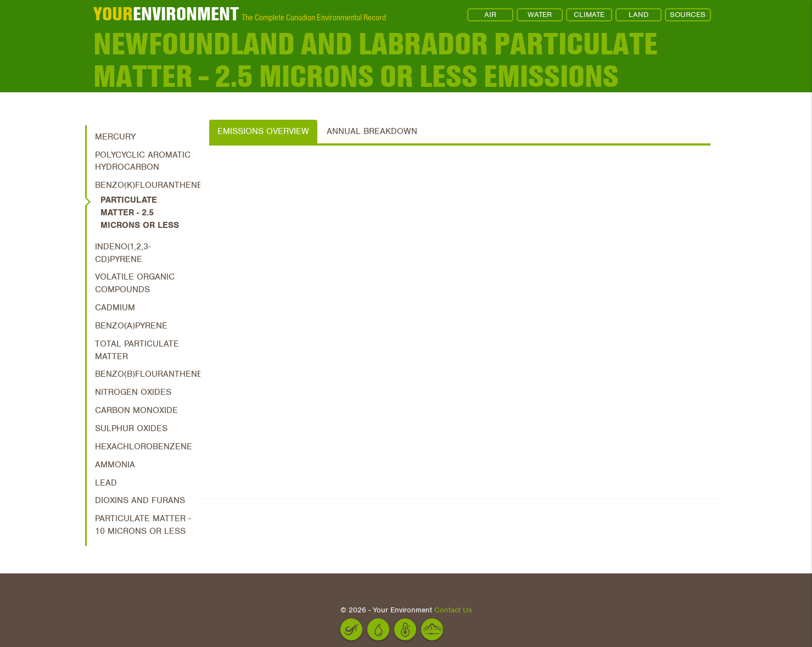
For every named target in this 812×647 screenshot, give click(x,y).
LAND (639, 15)
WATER (540, 15)
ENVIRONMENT (166, 14)
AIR (490, 15)
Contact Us (453, 610)
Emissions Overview (263, 131)
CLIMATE (589, 15)
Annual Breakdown (372, 131)
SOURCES (688, 15)
